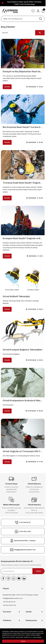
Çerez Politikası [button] (37, 637)
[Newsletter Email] (23, 571)
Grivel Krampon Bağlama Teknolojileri (23, 350)
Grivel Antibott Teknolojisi (16, 296)
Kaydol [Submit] (38, 571)
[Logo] (10, 11)
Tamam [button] (23, 641)
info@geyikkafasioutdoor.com (13, 598)
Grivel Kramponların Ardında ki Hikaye (23, 400)
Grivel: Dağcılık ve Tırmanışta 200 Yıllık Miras (23, 451)
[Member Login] (38, 11)
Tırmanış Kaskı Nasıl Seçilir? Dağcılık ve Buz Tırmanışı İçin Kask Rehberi (23, 183)
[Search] (23, 19)
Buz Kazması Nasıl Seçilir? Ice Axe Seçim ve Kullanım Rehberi (23, 127)
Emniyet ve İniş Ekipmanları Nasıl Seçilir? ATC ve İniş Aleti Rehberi (23, 71)
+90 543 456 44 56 (9, 605)
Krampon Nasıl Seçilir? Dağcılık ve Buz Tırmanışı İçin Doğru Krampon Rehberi (23, 238)
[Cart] (43, 11)
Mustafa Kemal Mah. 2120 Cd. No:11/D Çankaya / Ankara (20, 595)
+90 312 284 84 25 (9, 602)
